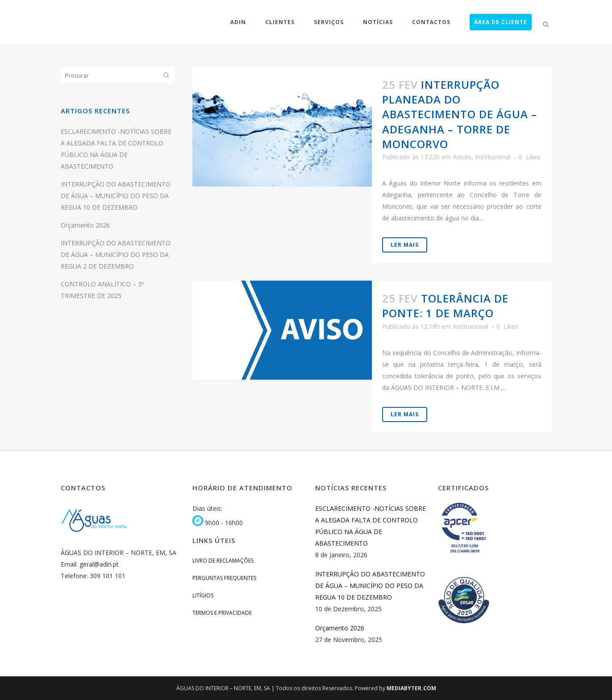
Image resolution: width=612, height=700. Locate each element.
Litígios (203, 595)
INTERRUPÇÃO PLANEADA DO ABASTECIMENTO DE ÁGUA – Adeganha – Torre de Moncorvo (460, 114)
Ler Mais (405, 245)
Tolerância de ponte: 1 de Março (445, 306)
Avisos (462, 157)
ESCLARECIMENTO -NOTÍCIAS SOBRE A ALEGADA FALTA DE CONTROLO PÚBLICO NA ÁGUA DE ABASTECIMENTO (371, 526)
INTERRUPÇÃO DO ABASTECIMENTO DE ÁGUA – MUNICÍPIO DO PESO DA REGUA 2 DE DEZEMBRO (116, 255)
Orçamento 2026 (85, 225)
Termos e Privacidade (222, 613)
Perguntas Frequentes (224, 578)
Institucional (493, 157)
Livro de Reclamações (223, 561)
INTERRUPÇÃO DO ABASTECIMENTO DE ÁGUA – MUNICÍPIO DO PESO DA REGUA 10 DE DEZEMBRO (116, 196)
